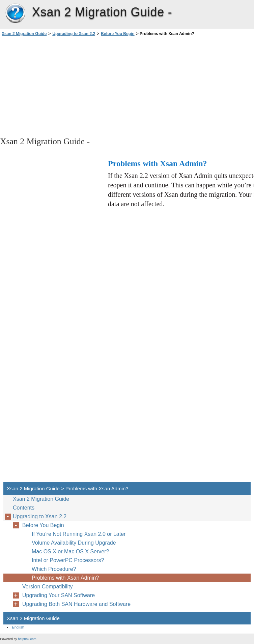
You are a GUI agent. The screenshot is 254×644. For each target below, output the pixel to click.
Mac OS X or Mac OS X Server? (70, 551)
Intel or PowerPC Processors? (68, 560)
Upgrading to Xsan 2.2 (74, 34)
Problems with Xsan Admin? (65, 578)
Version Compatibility (47, 587)
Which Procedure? (54, 569)
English (18, 627)
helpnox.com (27, 639)
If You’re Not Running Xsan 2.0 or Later (79, 534)
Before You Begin (118, 34)
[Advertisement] (60, 86)
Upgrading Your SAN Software (59, 595)
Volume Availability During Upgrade (74, 543)
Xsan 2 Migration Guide (15, 13)
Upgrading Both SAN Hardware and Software (76, 604)
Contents (24, 508)
